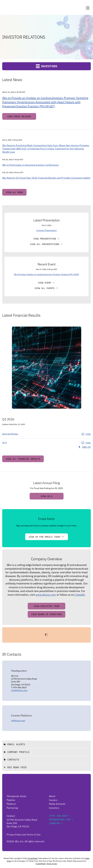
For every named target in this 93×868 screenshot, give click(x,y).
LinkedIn (80, 595)
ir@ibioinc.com (18, 721)
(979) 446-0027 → (60, 816)
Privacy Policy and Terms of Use (24, 835)
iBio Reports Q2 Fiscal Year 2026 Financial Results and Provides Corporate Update (46, 178)
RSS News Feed (15, 767)
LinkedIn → (56, 823)
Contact (11, 816)
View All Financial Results (23, 459)
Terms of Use (52, 864)
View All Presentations (45, 244)
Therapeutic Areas (16, 796)
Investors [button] (46, 66)
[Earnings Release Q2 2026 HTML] (46, 434)
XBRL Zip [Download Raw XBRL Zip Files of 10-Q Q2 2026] (84, 447)
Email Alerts (14, 744)
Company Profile (17, 752)
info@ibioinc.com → (61, 819)
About (52, 796)
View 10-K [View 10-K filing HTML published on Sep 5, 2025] (46, 496)
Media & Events (57, 804)
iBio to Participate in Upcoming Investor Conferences (30, 165)
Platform (11, 804)
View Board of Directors (46, 614)
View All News (14, 192)
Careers (53, 800)
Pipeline (11, 800)
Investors (54, 808)
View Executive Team (46, 606)
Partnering (12, 808)
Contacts (11, 760)
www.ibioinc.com (46, 595)
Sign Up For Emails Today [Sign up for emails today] (45, 537)
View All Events (45, 288)
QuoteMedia (32, 858)
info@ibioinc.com (19, 690)
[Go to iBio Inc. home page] (15, 788)
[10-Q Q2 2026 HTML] (46, 443)
